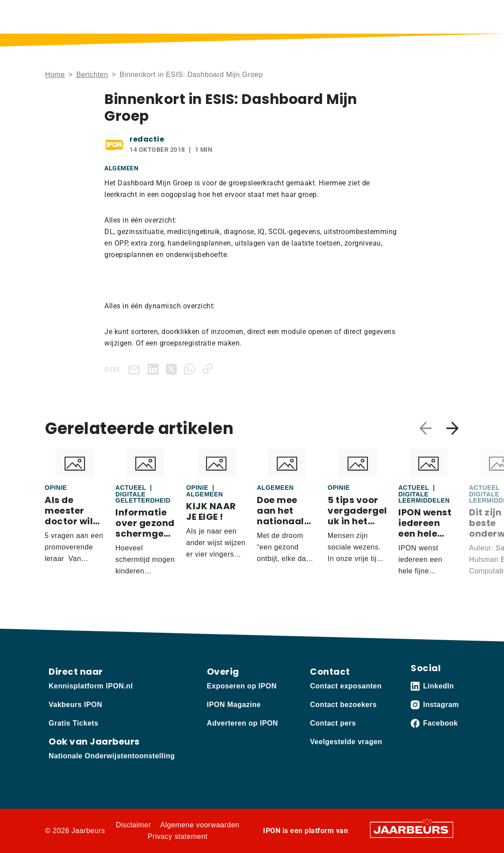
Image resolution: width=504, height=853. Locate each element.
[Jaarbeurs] (412, 829)
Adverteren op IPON (242, 723)
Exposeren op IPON (242, 686)
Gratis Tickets (74, 723)
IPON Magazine (234, 705)
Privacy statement (178, 836)
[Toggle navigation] (451, 17)
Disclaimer (134, 825)
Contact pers (333, 723)
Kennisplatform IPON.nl (91, 686)
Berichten (92, 75)
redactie (147, 139)
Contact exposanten (346, 686)
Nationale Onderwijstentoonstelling (112, 756)
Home (55, 75)
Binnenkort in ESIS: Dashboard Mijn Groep (191, 75)
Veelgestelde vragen (346, 742)
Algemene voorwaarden (200, 825)
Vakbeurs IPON (75, 705)
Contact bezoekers (343, 705)
